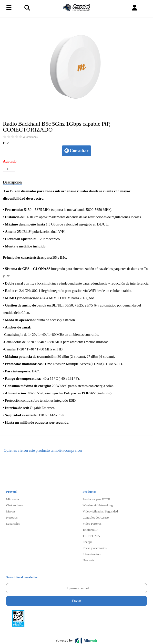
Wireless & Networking (98, 505)
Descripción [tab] (12, 182)
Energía (88, 542)
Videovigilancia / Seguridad (100, 511)
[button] (135, 8)
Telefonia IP (90, 530)
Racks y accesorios (95, 548)
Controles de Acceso (96, 517)
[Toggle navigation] (27, 8)
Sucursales (13, 523)
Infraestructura (92, 554)
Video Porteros (92, 523)
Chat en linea (14, 505)
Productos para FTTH (97, 499)
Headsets (88, 560)
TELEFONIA (92, 536)
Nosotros (12, 517)
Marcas (11, 511)
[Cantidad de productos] (9, 169)
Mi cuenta (12, 499)
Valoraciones (30, 137)
